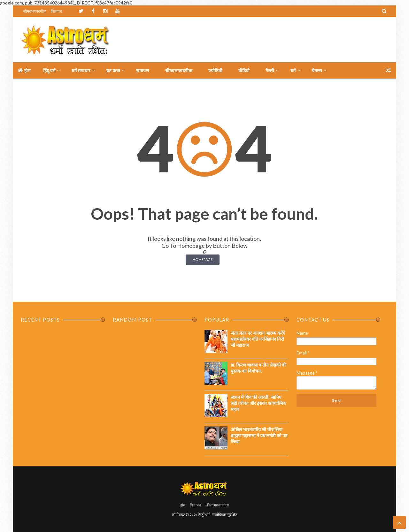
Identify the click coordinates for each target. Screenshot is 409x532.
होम (24, 70)
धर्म (293, 70)
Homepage (203, 259)
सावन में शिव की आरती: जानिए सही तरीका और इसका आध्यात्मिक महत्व (259, 403)
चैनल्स (317, 70)
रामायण (143, 70)
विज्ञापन (56, 11)
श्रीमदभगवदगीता (35, 11)
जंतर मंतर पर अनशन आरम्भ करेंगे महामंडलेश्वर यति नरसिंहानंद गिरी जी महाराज (258, 339)
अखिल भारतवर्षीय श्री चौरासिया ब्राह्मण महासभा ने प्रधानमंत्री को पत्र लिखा (259, 435)
